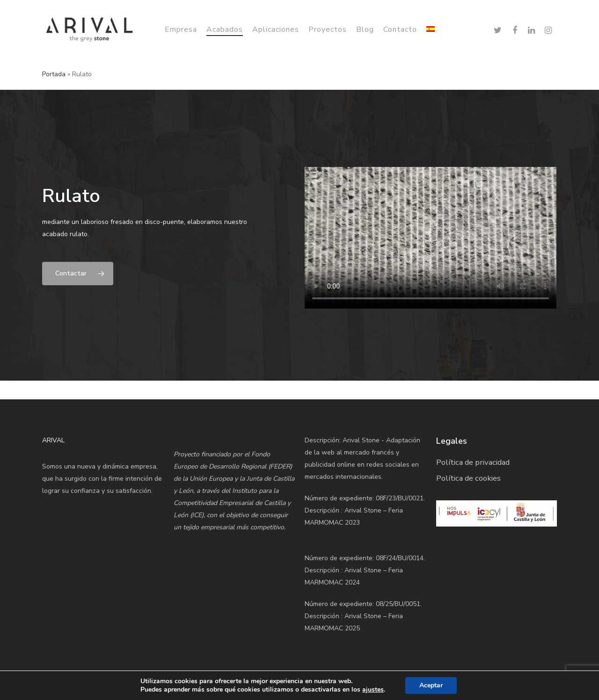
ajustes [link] (373, 689)
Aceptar (431, 685)
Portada (54, 74)
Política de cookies (468, 478)
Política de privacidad (473, 462)
